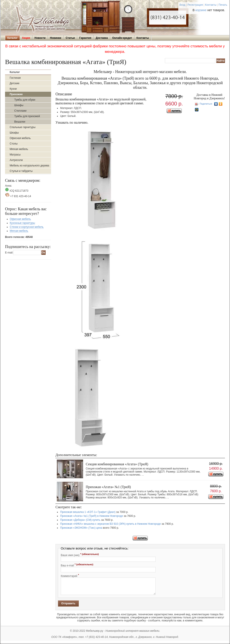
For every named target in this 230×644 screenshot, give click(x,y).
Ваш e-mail (77, 565)
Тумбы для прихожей (27, 116)
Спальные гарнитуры (23, 127)
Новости (40, 38)
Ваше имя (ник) (80, 555)
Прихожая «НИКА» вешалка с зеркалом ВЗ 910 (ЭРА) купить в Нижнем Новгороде (110, 524)
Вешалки (20, 122)
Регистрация (195, 5)
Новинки (56, 38)
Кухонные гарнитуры (22, 223)
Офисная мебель (20, 138)
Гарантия (85, 38)
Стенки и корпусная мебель (27, 227)
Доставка (102, 38)
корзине (201, 10)
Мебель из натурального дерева (29, 166)
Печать (223, 5)
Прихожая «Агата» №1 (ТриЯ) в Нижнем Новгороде (91, 516)
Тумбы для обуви (25, 100)
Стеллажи (20, 111)
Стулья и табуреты (21, 171)
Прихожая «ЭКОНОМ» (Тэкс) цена (81, 528)
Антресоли (16, 160)
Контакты (211, 5)
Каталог (13, 38)
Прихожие (16, 94)
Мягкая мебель (19, 149)
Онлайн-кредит (122, 38)
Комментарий (70, 576)
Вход (182, 5)
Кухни (13, 89)
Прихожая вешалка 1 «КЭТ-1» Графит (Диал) (88, 512)
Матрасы (15, 155)
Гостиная (15, 78)
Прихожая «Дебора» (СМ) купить (80, 520)
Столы (14, 144)
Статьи (70, 38)
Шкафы (19, 105)
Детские (14, 83)
